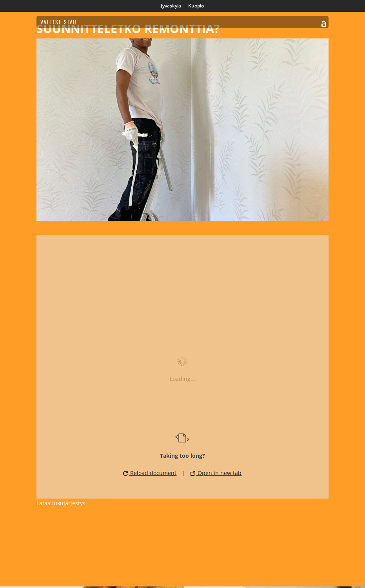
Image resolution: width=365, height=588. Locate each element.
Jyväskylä (171, 6)
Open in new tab (216, 473)
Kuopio (196, 6)
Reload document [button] (150, 473)
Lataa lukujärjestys (61, 503)
